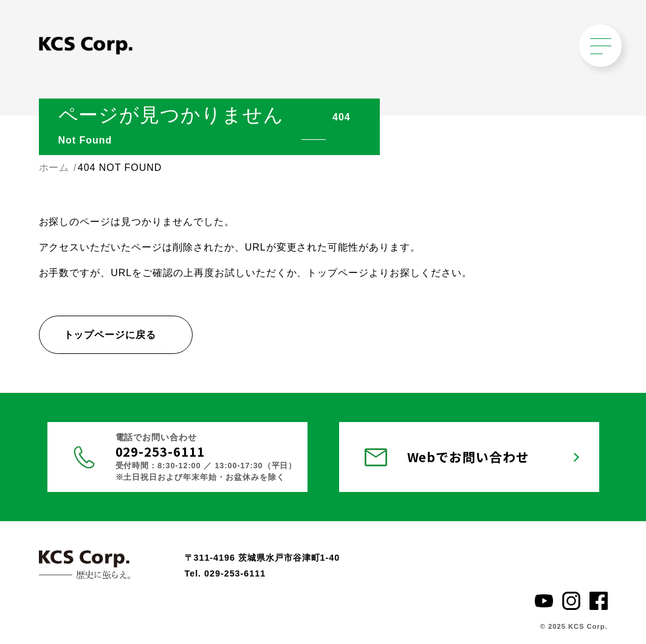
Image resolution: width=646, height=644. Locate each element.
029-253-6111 (160, 451)
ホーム (54, 168)
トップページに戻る (110, 335)
